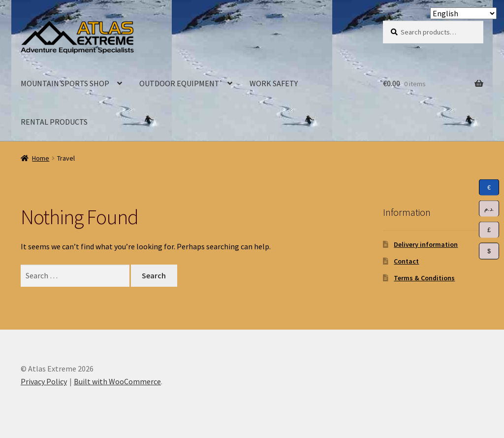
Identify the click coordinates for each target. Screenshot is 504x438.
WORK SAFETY (274, 83)
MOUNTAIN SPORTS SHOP (65, 83)
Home (41, 158)
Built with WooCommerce (117, 381)
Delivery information (426, 244)
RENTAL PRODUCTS (54, 122)
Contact (406, 261)
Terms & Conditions (424, 278)
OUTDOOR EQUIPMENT (179, 83)
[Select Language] (463, 13)
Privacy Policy (44, 381)
